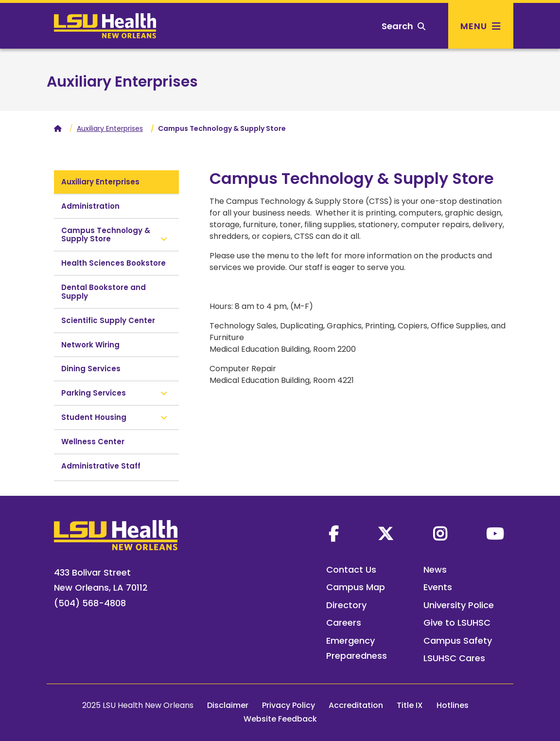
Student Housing (94, 417)
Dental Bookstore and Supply (104, 292)
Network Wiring (90, 345)
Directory (346, 605)
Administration (90, 206)
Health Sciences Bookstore (114, 263)
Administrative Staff (101, 466)
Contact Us (351, 569)
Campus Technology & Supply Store (106, 235)
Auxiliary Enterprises (122, 82)
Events (438, 587)
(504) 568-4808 (90, 603)
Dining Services (91, 369)
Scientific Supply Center (108, 320)
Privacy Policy (289, 705)
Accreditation (356, 705)
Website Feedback (280, 719)
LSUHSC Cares (454, 658)
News (435, 569)
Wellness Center (93, 442)
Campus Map (356, 587)
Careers (344, 623)
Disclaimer (228, 705)
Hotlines (453, 705)
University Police (459, 605)
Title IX (410, 705)
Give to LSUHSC (457, 623)
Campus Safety (458, 641)
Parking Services (94, 393)
